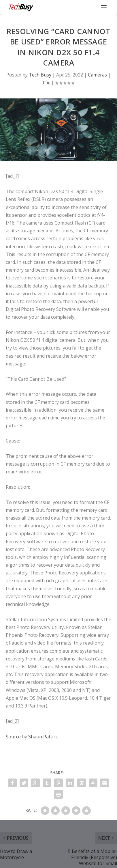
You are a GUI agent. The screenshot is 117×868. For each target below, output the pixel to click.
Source (13, 737)
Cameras (97, 75)
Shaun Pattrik (43, 737)
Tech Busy (40, 75)
